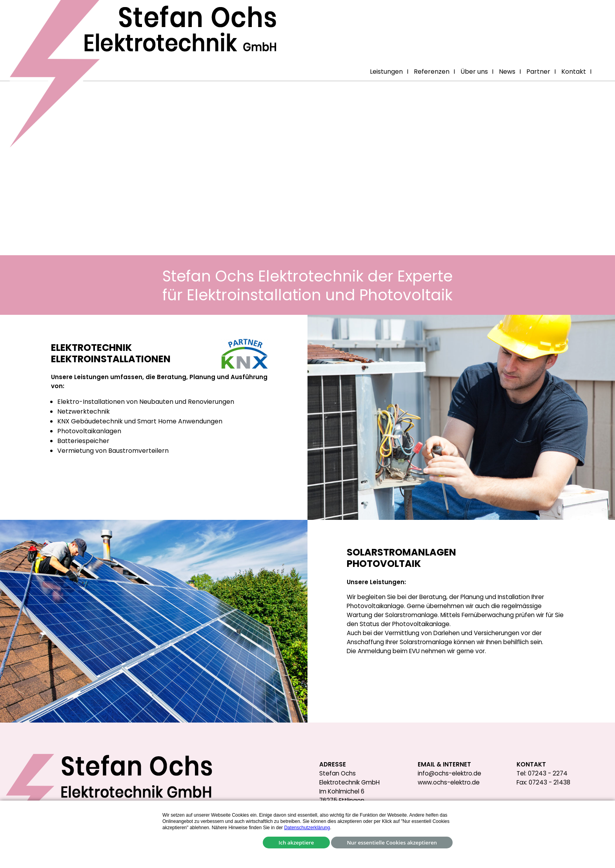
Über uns (474, 72)
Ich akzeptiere (296, 843)
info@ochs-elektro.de (449, 773)
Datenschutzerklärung (307, 828)
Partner (538, 72)
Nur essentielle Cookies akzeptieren (392, 843)
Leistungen (386, 72)
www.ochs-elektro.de (449, 782)
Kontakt (574, 72)
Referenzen (432, 72)
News (507, 72)
